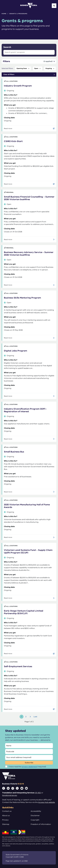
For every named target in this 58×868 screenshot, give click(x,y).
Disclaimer (35, 816)
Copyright (35, 820)
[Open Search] (54, 6)
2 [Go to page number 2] (26, 717)
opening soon (22, 68)
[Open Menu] (4, 6)
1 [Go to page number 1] (22, 717)
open (36, 68)
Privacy (5, 820)
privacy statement (29, 767)
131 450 (38, 793)
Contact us (7, 811)
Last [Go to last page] (35, 717)
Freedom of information (41, 824)
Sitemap (6, 824)
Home (4, 14)
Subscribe (29, 763)
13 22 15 (21, 784)
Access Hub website (47, 802)
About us (6, 816)
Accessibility (36, 811)
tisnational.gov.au (10, 795)
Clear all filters (9, 74)
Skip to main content (0, 0)
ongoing (49, 68)
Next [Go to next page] (31, 717)
